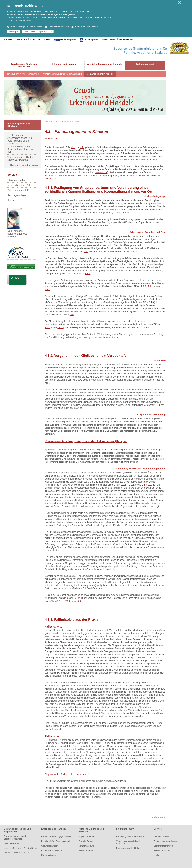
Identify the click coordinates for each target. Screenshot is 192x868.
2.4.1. (48, 290)
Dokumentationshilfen (19, 190)
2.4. (86, 252)
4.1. (73, 147)
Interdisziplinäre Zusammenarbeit (56, 841)
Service (158, 829)
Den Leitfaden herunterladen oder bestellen (18, 223)
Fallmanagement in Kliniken (100, 74)
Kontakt (47, 39)
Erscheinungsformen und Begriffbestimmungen (15, 837)
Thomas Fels (51, 139)
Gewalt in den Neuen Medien (16, 853)
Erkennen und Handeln (54, 829)
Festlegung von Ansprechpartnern (22, 74)
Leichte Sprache (91, 39)
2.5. (71, 315)
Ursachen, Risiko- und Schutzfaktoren (20, 848)
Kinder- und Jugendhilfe (52, 850)
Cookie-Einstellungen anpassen (38, 32)
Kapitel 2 (154, 160)
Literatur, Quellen (17, 180)
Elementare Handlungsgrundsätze (56, 836)
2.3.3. (144, 286)
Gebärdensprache (68, 39)
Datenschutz (21, 39)
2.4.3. (151, 302)
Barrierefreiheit (126, 39)
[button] (179, 3)
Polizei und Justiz (49, 855)
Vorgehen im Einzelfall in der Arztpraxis (63, 74)
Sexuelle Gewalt (86, 841)
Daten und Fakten (12, 843)
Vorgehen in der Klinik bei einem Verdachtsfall (21, 158)
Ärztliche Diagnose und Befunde (91, 830)
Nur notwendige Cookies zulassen (24, 27)
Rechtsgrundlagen (17, 195)
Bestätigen (13, 32)
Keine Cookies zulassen (85, 27)
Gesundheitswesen (50, 846)
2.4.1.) (61, 327)
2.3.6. (132, 485)
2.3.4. (151, 286)
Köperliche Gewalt (87, 836)
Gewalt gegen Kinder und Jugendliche (17, 830)
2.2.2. (88, 274)
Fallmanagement (125, 829)
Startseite (8, 39)
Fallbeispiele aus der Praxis (22, 165)
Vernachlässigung (87, 846)
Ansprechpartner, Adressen (22, 185)
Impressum (35, 39)
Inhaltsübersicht (109, 39)
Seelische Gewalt (86, 850)
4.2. (82, 147)
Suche (11, 200)
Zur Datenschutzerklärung (19, 20)
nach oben (157, 817)
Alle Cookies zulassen (57, 27)
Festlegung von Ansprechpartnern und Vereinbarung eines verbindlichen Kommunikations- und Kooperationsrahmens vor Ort (21, 144)
